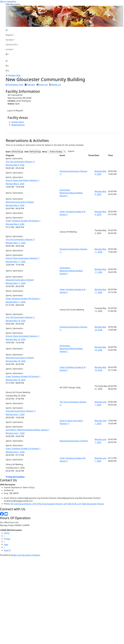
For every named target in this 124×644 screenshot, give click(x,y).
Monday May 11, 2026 (16, 243)
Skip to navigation (8, 1)
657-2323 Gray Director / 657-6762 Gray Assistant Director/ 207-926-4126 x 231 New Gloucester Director (57, 504)
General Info (11, 45)
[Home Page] (12, 30)
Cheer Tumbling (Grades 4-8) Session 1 (23, 221)
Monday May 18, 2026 (16, 321)
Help (6, 545)
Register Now (14, 75)
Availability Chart (14, 85)
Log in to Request (15, 111)
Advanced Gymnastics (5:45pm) (20, 202)
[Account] (12, 54)
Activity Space (18, 122)
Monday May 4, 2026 (15, 165)
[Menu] (7, 71)
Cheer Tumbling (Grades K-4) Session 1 (23, 449)
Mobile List (56, 85)
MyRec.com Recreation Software (26, 555)
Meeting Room (18, 125)
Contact (9, 49)
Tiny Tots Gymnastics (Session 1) (20, 162)
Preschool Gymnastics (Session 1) (21, 411)
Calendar (31, 85)
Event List (43, 85)
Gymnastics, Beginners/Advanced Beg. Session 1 (71, 193)
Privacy (7, 539)
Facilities (10, 40)
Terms (7, 533)
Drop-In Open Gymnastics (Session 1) (22, 180)
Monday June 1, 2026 (15, 414)
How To (7, 550)
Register (9, 35)
